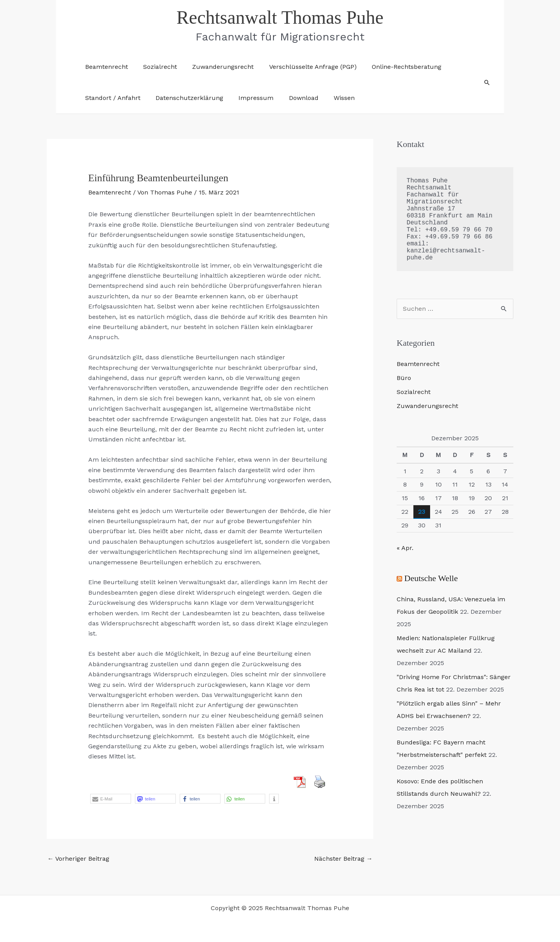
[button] (487, 82)
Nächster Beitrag (343, 859)
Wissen (331, 98)
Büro (404, 378)
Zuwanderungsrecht (216, 67)
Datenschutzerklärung (185, 98)
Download (294, 98)
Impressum (249, 98)
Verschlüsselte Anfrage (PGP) (303, 67)
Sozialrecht (156, 67)
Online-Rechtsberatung (394, 67)
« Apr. (405, 548)
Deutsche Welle (431, 578)
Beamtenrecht (105, 67)
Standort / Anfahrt (111, 98)
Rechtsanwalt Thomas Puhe (280, 17)
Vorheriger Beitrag (78, 859)
